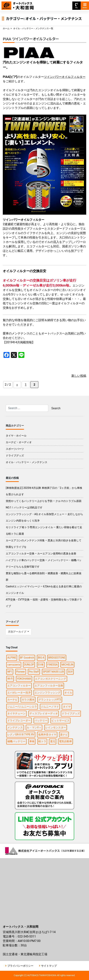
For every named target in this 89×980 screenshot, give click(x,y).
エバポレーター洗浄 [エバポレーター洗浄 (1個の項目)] (19, 693)
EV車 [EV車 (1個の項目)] (41, 665)
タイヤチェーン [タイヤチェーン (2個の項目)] (16, 713)
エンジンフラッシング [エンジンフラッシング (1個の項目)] (47, 693)
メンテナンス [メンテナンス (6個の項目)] (15, 727)
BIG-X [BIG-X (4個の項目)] (41, 658)
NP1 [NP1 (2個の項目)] (10, 672)
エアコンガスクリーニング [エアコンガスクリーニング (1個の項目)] (50, 679)
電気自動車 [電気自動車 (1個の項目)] (65, 741)
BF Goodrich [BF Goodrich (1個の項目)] (27, 658)
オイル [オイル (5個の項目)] (68, 693)
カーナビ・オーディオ (19, 442)
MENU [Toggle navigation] (85, 6)
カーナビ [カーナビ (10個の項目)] (12, 700)
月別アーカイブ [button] (17, 632)
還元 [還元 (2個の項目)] (53, 741)
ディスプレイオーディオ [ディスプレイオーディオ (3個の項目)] (44, 713)
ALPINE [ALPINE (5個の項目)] (12, 658)
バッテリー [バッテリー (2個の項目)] (41, 720)
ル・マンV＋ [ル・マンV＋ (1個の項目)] (34, 727)
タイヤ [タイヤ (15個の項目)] (67, 707)
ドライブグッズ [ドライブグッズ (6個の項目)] (71, 713)
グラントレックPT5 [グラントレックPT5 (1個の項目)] (50, 700)
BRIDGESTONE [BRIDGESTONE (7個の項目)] (57, 658)
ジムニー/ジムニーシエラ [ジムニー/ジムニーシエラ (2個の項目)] (22, 707)
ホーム (6, 28)
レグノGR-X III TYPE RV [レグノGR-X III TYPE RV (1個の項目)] (21, 734)
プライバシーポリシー (20, 966)
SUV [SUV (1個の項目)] (70, 672)
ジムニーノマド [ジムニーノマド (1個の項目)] (50, 707)
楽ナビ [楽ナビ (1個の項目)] (64, 734)
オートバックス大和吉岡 (20, 4)
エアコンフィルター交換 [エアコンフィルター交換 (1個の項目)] (49, 686)
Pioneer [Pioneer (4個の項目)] (21, 672)
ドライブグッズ (15, 456)
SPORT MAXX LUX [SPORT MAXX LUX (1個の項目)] (53, 672)
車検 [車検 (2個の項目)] (32, 741)
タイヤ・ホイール (16, 436)
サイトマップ (49, 966)
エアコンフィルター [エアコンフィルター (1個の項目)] (19, 686)
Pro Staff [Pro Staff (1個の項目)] (34, 672)
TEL (76, 6)
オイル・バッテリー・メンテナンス (27, 462)
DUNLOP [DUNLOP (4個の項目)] (29, 665)
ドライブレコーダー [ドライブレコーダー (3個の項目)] (19, 720)
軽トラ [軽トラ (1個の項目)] (42, 741)
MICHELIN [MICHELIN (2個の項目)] (67, 665)
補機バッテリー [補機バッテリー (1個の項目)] (16, 741)
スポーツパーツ (15, 449)
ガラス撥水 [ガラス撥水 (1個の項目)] (28, 700)
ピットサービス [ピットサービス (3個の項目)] (60, 720)
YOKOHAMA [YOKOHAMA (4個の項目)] (24, 679)
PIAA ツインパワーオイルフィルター (31, 39)
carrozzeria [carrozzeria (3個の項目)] (14, 665)
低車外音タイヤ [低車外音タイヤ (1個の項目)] (47, 734)
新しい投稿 (79, 376)
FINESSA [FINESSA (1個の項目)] (52, 665)
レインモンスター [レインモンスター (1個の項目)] (56, 727)
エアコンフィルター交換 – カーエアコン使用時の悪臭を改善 (41, 554)
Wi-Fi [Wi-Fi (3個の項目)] (10, 679)
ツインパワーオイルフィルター (65, 77)
